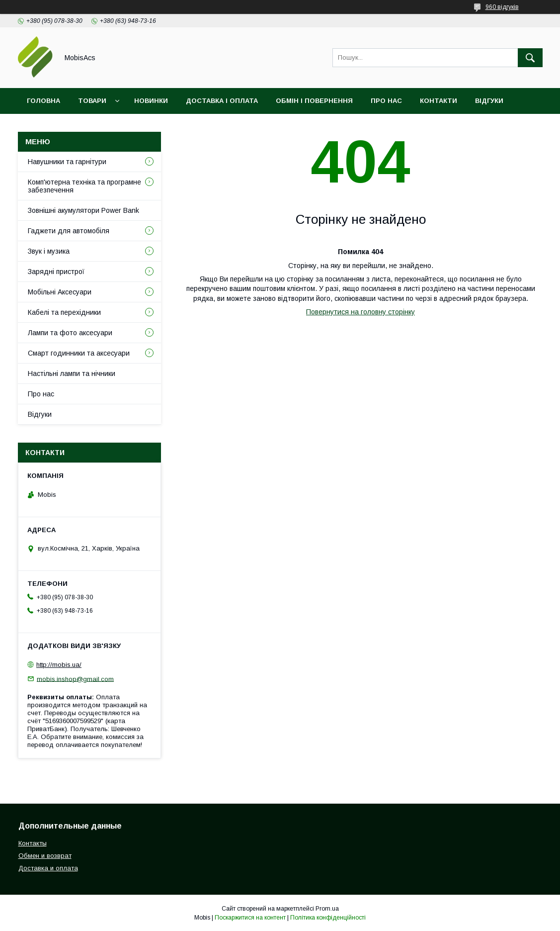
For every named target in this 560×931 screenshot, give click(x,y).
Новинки (151, 101)
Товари (92, 101)
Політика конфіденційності (328, 918)
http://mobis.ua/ (59, 665)
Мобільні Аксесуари (60, 292)
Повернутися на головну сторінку (360, 312)
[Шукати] (530, 58)
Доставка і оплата (222, 101)
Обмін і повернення (314, 101)
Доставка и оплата (48, 868)
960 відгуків (502, 7)
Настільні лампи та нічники (72, 373)
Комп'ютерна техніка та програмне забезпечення (84, 186)
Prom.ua (327, 909)
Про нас (386, 101)
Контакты (33, 843)
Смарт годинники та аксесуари (79, 353)
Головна (43, 101)
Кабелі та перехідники (64, 312)
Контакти (439, 101)
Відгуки (489, 101)
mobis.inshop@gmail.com (75, 679)
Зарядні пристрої (56, 272)
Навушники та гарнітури (67, 162)
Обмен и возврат (45, 856)
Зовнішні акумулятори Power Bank (83, 210)
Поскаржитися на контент (250, 918)
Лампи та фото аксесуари (70, 333)
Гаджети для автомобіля (69, 231)
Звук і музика (49, 251)
